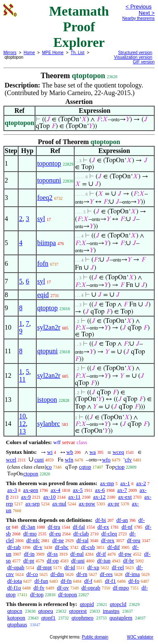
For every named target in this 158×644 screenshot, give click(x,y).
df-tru (54, 527)
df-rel (118, 567)
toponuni (49, 180)
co (49, 467)
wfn (69, 460)
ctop (120, 467)
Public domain (95, 637)
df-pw (125, 554)
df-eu (55, 533)
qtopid (87, 604)
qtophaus (17, 624)
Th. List (78, 53)
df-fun (42, 581)
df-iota (15, 581)
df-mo (30, 533)
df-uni (78, 561)
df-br (129, 561)
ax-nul (59, 503)
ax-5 (78, 490)
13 (22, 431)
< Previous (139, 7)
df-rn (82, 574)
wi (50, 452)
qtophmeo (83, 618)
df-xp (93, 567)
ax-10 (50, 497)
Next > (147, 13)
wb (70, 452)
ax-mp (107, 483)
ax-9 (26, 497)
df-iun (104, 561)
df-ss (52, 554)
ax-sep (32, 503)
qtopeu (46, 611)
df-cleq (109, 533)
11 (22, 379)
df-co (32, 574)
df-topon (68, 594)
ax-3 (12, 490)
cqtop (85, 467)
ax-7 (122, 490)
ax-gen (31, 490)
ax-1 (125, 483)
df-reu (134, 540)
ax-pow (87, 503)
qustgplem (121, 618)
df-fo (134, 581)
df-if (101, 554)
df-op (53, 561)
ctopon (31, 473)
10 (22, 416)
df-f (88, 581)
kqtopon (16, 618)
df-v (38, 547)
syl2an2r (49, 327)
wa (92, 452)
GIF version (144, 62)
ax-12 (99, 497)
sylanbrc (48, 424)
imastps (111, 611)
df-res (106, 574)
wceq (118, 452)
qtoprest (78, 611)
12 (22, 424)
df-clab (81, 533)
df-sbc (62, 547)
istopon (47, 400)
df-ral (82, 540)
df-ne (58, 540)
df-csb (88, 547)
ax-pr (114, 503)
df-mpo (121, 588)
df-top (37, 594)
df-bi (100, 520)
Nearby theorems (138, 18)
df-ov (63, 588)
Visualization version (133, 57)
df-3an (28, 527)
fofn (43, 263)
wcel (11, 460)
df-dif (114, 547)
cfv (128, 460)
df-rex (108, 540)
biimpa (46, 243)
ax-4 (55, 490)
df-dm (57, 574)
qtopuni (47, 351)
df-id (70, 567)
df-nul (77, 554)
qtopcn (15, 611)
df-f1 (110, 581)
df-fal (79, 527)
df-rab (14, 547)
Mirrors (10, 53)
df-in (29, 554)
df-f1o (14, 588)
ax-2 (141, 483)
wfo (106, 460)
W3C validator (140, 637)
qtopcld (118, 604)
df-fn (66, 581)
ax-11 (74, 497)
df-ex (103, 527)
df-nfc (33, 540)
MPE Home (53, 53)
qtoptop (47, 308)
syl (41, 219)
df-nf (127, 527)
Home (29, 53)
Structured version (135, 53)
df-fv (39, 588)
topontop (49, 163)
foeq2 (45, 198)
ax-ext (125, 497)
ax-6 (100, 490)
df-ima (133, 574)
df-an (122, 520)
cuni (39, 460)
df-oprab (91, 588)
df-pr (29, 561)
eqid (43, 295)
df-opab (16, 567)
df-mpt (44, 567)
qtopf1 (48, 618)
